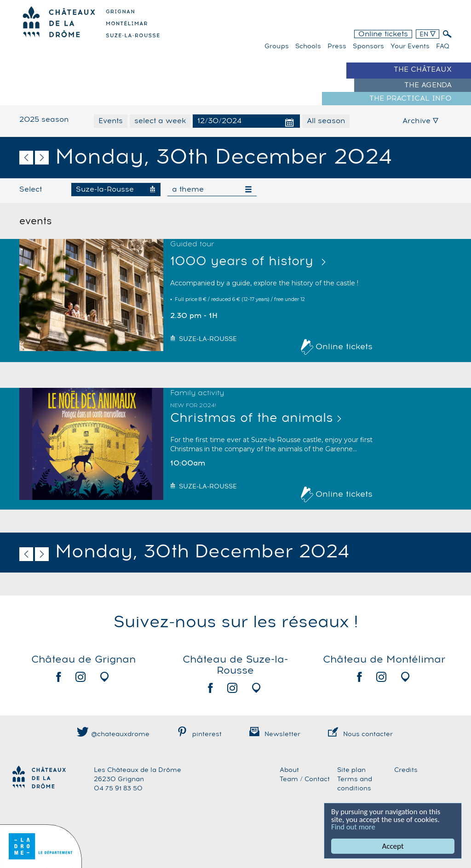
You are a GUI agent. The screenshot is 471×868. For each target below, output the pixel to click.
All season (326, 121)
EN (428, 34)
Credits (406, 770)
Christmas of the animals (252, 418)
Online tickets (383, 34)
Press (337, 46)
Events (111, 121)
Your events (410, 46)
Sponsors (368, 46)
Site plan (351, 770)
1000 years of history (244, 262)
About (289, 770)
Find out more (354, 827)
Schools (308, 46)
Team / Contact (305, 779)
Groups (277, 46)
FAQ (443, 46)
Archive (420, 121)
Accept (393, 846)
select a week (160, 121)
